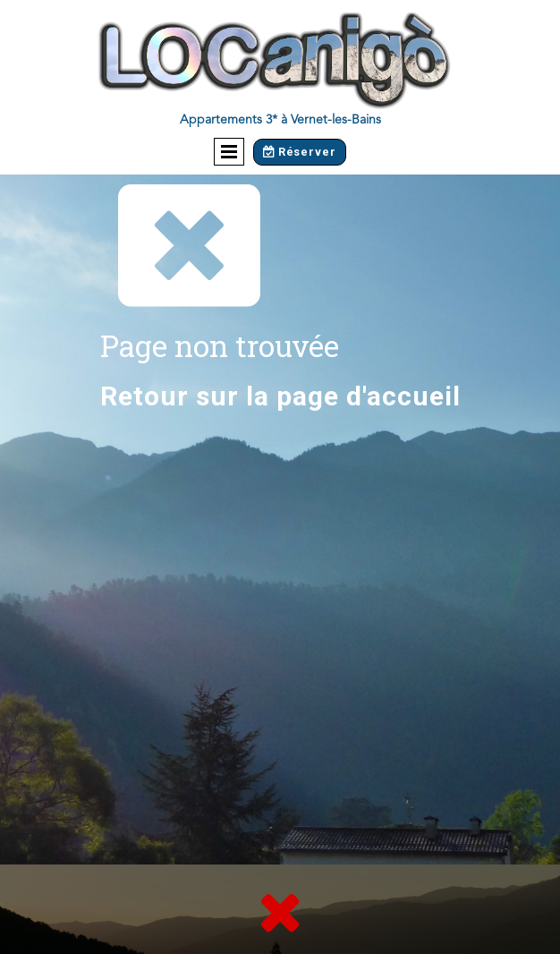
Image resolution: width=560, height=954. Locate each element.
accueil (414, 396)
